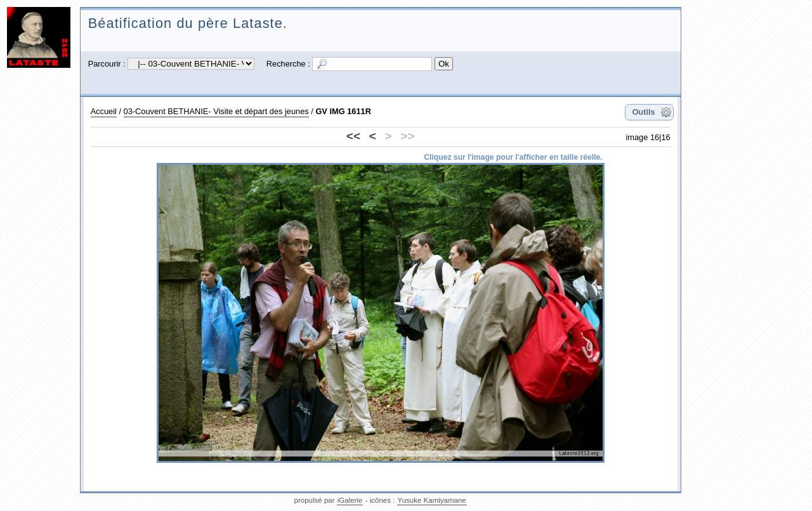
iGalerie (350, 500)
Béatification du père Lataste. (188, 23)
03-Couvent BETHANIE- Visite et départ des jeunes (216, 111)
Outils (643, 112)
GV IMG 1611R (343, 111)
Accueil (104, 111)
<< (353, 136)
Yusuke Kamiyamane (432, 500)
